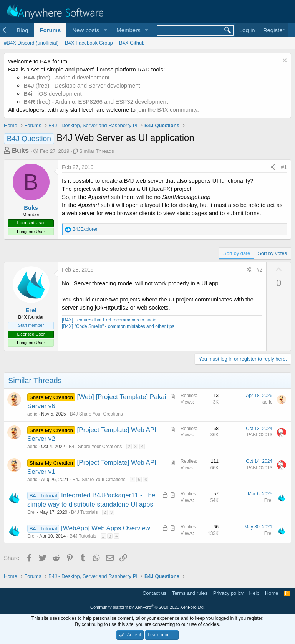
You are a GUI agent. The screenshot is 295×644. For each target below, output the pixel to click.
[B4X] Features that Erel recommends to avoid (109, 320)
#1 (284, 167)
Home (272, 593)
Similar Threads (97, 151)
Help (254, 593)
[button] (105, 30)
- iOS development (53, 94)
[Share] (273, 167)
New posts (86, 30)
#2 (260, 270)
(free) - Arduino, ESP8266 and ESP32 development (96, 102)
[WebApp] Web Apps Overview (106, 528)
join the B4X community (167, 110)
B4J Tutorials (84, 512)
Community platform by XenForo (147, 607)
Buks (20, 151)
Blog (22, 30)
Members (128, 30)
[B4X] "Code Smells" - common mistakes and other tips (118, 326)
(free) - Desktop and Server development (82, 85)
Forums (50, 30)
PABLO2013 (260, 435)
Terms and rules (190, 593)
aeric (32, 414)
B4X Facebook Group (89, 43)
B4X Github (132, 43)
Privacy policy (228, 593)
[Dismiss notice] (284, 61)
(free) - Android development (66, 77)
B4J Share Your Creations (96, 414)
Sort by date (237, 253)
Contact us (154, 593)
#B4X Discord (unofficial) (31, 43)
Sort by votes (272, 253)
